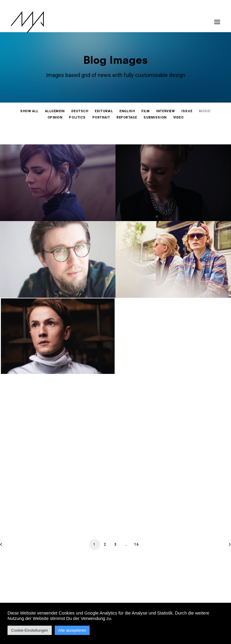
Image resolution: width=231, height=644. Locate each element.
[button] (217, 19)
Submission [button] (155, 117)
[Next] (223, 546)
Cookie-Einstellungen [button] (30, 630)
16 (137, 544)
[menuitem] (29, 111)
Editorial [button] (104, 111)
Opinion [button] (55, 117)
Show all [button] (29, 111)
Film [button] (145, 111)
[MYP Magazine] (27, 22)
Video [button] (179, 117)
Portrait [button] (101, 117)
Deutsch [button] (80, 111)
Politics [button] (77, 117)
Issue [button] (187, 111)
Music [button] (205, 111)
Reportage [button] (127, 117)
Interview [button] (165, 111)
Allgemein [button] (55, 111)
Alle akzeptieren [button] (72, 630)
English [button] (127, 111)
